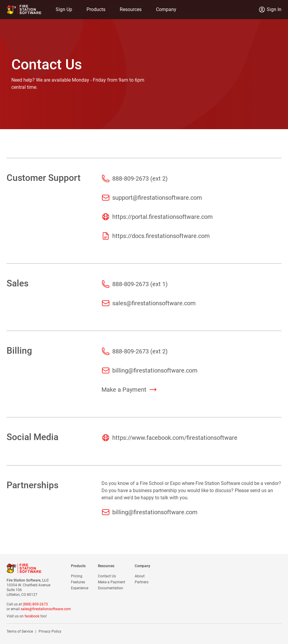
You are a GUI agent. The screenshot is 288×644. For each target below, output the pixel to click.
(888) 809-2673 (35, 604)
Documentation (110, 588)
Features (78, 582)
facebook (32, 616)
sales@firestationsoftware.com (46, 609)
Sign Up (64, 9)
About (140, 576)
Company (166, 9)
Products (96, 9)
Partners (142, 582)
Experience (80, 588)
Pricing (77, 576)
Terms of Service (20, 631)
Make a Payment (112, 582)
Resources (131, 9)
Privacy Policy (50, 631)
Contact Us (107, 576)
